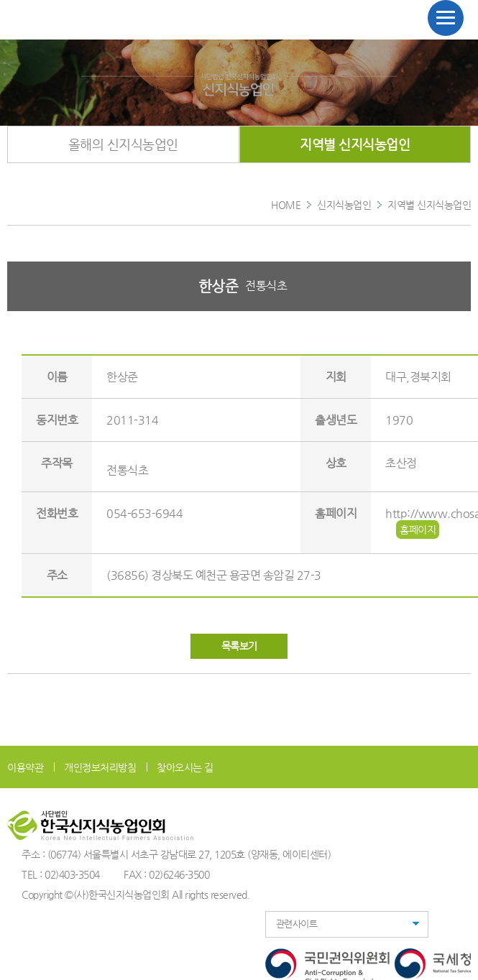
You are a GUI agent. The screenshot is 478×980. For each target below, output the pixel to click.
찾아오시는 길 (185, 767)
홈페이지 (418, 530)
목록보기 (239, 646)
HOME (286, 205)
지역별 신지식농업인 (355, 144)
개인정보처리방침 (100, 767)
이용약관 (25, 767)
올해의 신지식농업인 (123, 144)
